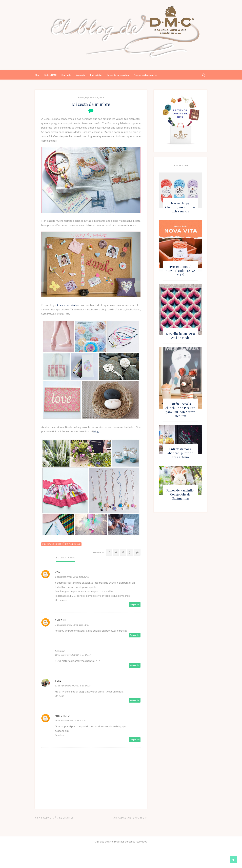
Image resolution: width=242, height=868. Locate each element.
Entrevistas (96, 75)
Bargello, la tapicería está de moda (180, 336)
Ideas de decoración (118, 75)
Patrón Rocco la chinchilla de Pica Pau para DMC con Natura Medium (180, 410)
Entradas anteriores (130, 818)
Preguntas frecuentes (145, 75)
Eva (57, 572)
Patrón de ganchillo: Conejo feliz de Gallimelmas (180, 494)
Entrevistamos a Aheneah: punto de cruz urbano (180, 453)
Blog (37, 75)
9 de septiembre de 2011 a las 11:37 (72, 625)
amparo (61, 620)
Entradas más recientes (54, 818)
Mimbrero (62, 716)
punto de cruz (73, 544)
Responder (135, 604)
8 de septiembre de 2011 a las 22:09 (72, 577)
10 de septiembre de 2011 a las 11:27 (73, 655)
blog (96, 431)
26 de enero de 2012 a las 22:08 (70, 720)
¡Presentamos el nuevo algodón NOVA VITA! (180, 271)
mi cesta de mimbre (67, 305)
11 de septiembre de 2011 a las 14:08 (73, 686)
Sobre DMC (50, 75)
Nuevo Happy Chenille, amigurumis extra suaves (180, 207)
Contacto (66, 75)
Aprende (81, 75)
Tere (58, 681)
